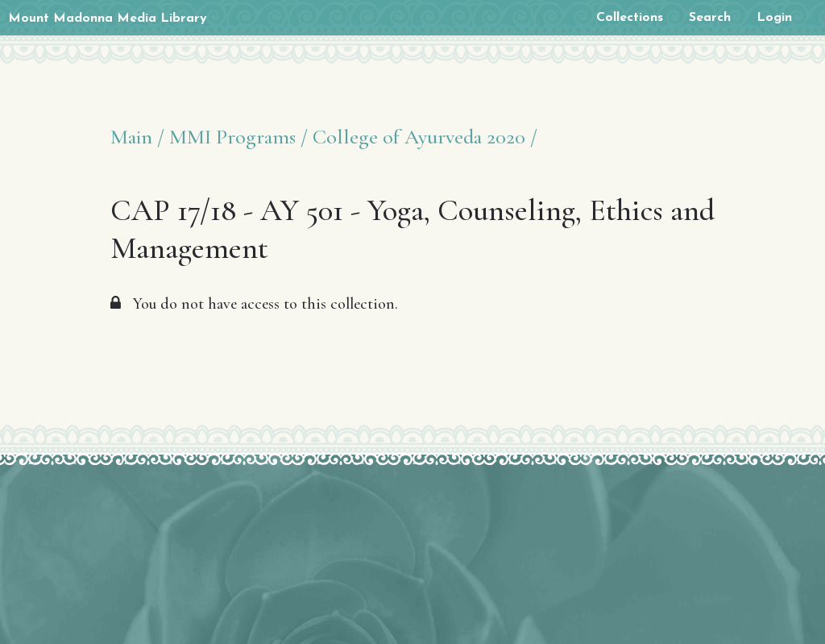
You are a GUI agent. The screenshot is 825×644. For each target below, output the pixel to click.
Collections (630, 18)
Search (710, 18)
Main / (137, 137)
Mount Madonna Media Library (108, 19)
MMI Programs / (238, 137)
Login (774, 18)
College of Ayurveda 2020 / (425, 137)
